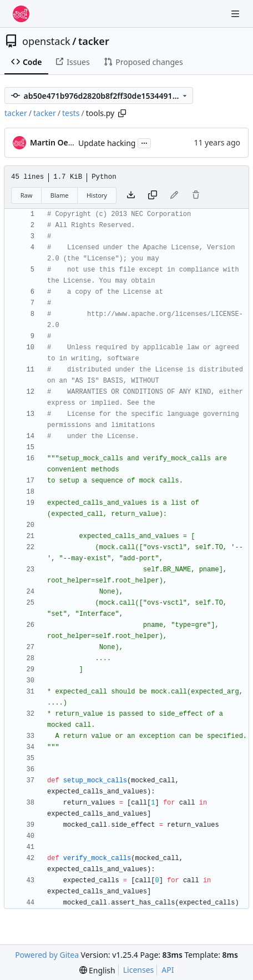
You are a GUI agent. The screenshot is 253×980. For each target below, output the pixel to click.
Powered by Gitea (47, 955)
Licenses (139, 970)
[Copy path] (122, 113)
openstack (46, 41)
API (168, 970)
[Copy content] (153, 195)
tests (71, 113)
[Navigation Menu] (236, 14)
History (97, 195)
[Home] (21, 14)
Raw (27, 195)
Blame (60, 195)
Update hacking (107, 143)
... (144, 142)
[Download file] (131, 195)
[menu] (97, 970)
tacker (94, 41)
